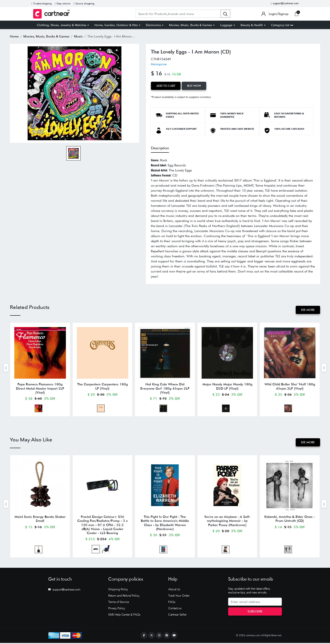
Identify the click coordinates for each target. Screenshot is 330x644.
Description (160, 148)
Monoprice (159, 64)
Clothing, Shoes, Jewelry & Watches (62, 25)
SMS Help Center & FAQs (124, 616)
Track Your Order (179, 597)
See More (308, 310)
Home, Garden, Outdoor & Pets (116, 25)
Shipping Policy (118, 590)
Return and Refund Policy (124, 597)
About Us (174, 590)
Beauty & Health (252, 25)
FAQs (172, 603)
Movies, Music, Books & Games (190, 25)
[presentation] (6, 368)
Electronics (153, 25)
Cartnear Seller (177, 616)
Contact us (175, 609)
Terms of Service (118, 603)
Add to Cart (166, 86)
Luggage (226, 25)
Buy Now (194, 86)
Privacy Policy (116, 609)
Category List (282, 25)
